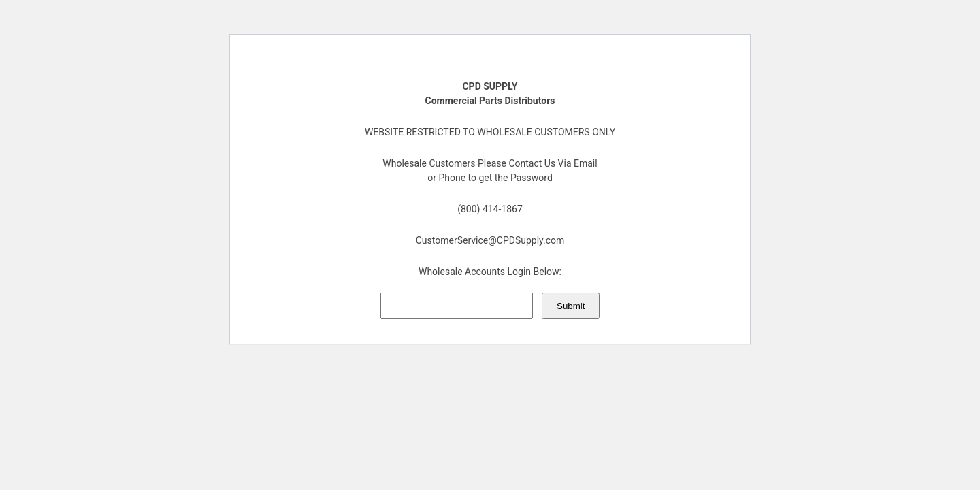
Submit (571, 306)
